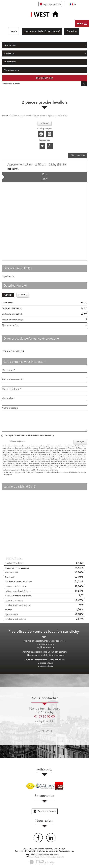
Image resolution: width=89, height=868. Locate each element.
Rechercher (44, 78)
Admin (56, 851)
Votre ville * (8, 399)
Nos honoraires (43, 851)
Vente (14, 31)
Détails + (23, 295)
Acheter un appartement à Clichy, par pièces (28, 116)
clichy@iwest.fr (44, 721)
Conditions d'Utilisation (69, 472)
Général (8, 295)
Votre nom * (9, 370)
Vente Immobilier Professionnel (42, 31)
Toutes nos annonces (66, 851)
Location (72, 31)
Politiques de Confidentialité (44, 472)
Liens (51, 851)
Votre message (10, 408)
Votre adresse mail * (13, 380)
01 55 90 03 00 (44, 717)
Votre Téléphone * (12, 389)
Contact (45, 731)
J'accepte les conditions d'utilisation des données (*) (29, 435)
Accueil (5, 116)
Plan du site (19, 851)
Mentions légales (30, 851)
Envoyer (80, 442)
